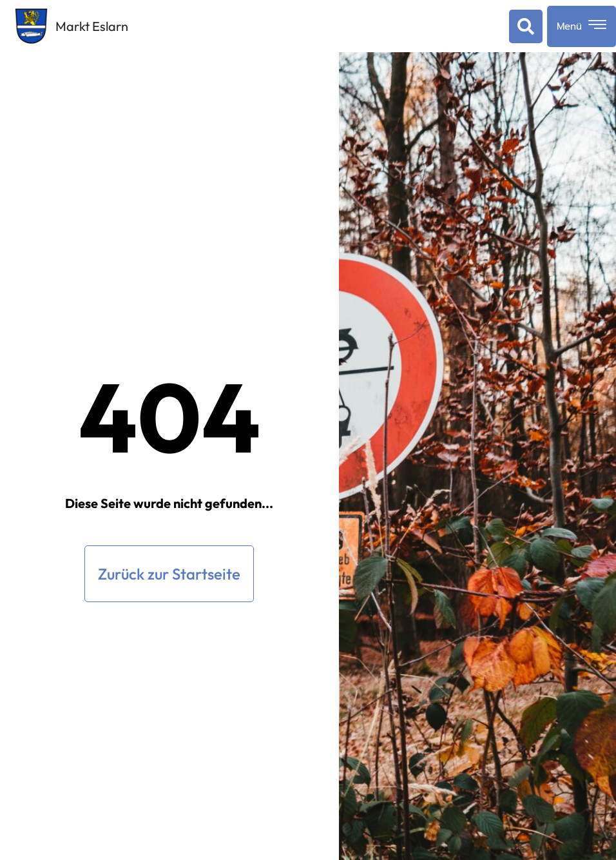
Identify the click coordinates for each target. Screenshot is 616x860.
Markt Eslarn (92, 26)
